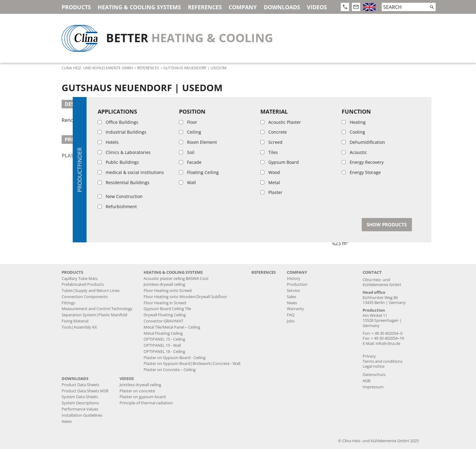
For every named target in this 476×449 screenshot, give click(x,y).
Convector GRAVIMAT (163, 321)
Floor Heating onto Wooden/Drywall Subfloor (185, 297)
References (205, 7)
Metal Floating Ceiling (163, 333)
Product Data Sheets (80, 385)
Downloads (282, 7)
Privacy (369, 356)
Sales (291, 297)
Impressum (373, 387)
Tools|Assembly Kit (79, 327)
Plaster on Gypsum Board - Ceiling (175, 358)
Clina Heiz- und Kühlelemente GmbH (97, 68)
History (294, 279)
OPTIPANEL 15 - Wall (162, 345)
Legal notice (374, 366)
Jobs (291, 321)
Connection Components (85, 297)
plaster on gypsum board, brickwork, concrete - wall (137, 156)
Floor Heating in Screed (165, 303)
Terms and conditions (382, 361)
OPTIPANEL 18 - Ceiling (164, 352)
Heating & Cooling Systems (139, 7)
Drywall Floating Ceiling (165, 315)
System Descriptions (80, 403)
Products (76, 7)
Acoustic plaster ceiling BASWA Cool (176, 279)
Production (297, 284)
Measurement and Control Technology (97, 309)
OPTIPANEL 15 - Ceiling (164, 339)
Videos (317, 7)
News (292, 303)
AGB (366, 381)
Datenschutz (374, 375)
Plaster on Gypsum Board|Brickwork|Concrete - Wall (192, 364)
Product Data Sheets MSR (85, 391)
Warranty (295, 309)
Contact (372, 272)
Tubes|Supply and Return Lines (91, 291)
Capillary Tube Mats (80, 279)
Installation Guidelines (82, 415)
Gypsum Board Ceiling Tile (167, 309)
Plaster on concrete (137, 391)
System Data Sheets (80, 397)
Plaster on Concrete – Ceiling (170, 370)
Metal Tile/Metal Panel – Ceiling (172, 327)
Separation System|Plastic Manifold (94, 315)
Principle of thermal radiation (146, 403)
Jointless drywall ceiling (164, 284)
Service (293, 291)
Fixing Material (75, 321)
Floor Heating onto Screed (168, 291)
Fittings (68, 303)
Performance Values (80, 409)
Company (243, 7)
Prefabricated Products (83, 284)
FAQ (291, 315)
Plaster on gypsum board (143, 397)
